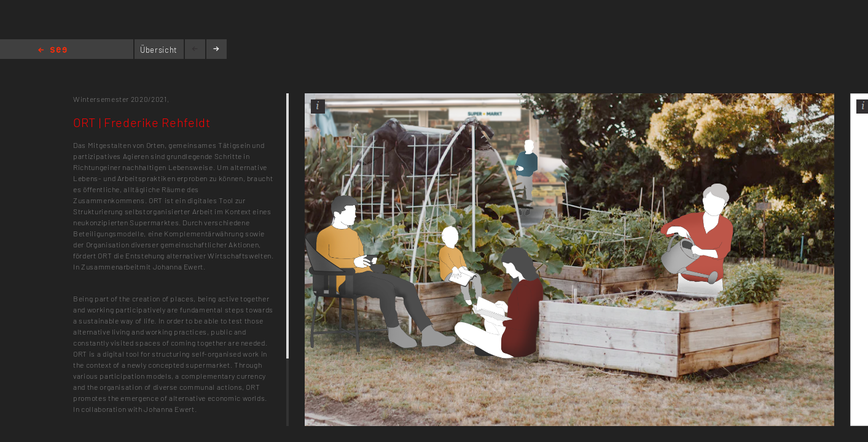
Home (53, 51)
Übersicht (159, 50)
